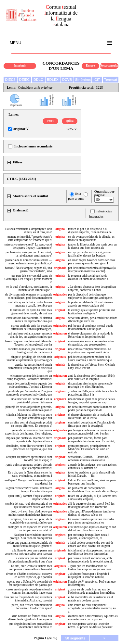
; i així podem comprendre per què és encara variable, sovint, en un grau (91, 544)
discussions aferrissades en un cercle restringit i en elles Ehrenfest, (90, 385)
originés (60, 496)
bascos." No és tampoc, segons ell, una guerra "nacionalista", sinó (28, 270)
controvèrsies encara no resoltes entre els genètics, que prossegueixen (91, 343)
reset (51, 121)
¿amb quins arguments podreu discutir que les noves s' (29, 466)
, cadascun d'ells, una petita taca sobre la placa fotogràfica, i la (93, 393)
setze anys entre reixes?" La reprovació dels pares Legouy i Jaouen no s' (28, 246)
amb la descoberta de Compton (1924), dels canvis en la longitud (92, 377)
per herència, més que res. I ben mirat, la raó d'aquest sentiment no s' (29, 254)
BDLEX (53, 80)
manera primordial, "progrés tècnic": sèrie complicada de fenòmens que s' (30, 238)
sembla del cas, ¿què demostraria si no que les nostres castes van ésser (28, 505)
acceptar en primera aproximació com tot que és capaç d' (29, 459)
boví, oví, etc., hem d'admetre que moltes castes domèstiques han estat (30, 513)
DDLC (38, 80)
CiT (97, 80)
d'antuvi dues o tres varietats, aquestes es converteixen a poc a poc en (93, 618)
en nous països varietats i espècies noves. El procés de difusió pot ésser (90, 625)
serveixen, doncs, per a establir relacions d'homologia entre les (93, 320)
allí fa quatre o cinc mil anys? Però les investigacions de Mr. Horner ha (91, 505)
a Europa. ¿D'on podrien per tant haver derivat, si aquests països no (91, 513)
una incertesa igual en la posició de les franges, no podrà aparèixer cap (91, 401)
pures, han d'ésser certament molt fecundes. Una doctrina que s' (32, 607)
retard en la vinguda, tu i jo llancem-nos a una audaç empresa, (92, 498)
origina (60, 229)
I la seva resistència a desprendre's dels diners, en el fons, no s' (28, 231)
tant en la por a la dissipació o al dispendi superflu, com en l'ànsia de (90, 231)
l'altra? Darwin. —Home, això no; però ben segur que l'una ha (92, 482)
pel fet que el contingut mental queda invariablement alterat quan (90, 327)
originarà (60, 399)
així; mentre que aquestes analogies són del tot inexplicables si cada (92, 529)
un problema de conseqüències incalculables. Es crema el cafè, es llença (93, 490)
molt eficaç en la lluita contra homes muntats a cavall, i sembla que (30, 304)
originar (60, 349)
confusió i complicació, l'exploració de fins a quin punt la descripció (91, 424)
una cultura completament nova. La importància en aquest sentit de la (89, 351)
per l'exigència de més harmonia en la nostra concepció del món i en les (91, 432)
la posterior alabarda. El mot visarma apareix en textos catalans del (90, 304)
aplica (70, 121)
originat (60, 310)
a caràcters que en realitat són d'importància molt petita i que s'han (30, 560)
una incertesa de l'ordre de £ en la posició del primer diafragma (32, 401)
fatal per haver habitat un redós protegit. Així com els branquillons (31, 537)
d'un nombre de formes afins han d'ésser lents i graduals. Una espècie (30, 618)
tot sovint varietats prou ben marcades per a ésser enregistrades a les (91, 521)
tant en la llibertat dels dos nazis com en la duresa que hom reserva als (92, 246)
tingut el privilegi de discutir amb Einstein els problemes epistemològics (29, 359)
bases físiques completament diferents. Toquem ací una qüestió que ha (29, 343)
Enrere (90, 66)
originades (60, 295)
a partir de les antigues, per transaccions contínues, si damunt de (92, 466)
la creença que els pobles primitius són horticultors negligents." (91, 312)
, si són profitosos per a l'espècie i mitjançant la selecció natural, (88, 575)
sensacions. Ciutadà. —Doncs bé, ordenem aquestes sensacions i (88, 459)
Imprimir (20, 66)
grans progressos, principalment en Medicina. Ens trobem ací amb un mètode (89, 449)
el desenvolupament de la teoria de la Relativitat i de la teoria (90, 416)
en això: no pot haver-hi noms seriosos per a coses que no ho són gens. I (91, 262)
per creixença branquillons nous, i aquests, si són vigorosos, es (88, 537)
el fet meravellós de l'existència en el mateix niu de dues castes (90, 599)
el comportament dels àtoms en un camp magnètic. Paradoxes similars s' (29, 377)
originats (60, 357)
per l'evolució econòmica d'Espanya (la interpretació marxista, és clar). (92, 270)
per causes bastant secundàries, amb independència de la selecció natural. (90, 560)
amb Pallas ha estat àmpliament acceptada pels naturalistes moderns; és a (92, 608)
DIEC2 (10, 80)
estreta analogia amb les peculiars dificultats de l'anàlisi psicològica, (31, 327)
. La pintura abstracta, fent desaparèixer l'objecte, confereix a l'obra (92, 288)
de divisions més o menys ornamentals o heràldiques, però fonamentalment (29, 296)
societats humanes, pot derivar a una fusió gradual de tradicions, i (30, 351)
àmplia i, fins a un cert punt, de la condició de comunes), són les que (31, 521)
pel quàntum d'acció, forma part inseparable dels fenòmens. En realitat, (91, 440)
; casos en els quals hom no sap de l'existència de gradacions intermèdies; (91, 591)
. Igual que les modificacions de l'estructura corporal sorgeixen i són (90, 568)
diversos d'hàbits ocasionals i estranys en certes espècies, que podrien (29, 575)
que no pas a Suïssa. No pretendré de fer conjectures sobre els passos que (29, 583)
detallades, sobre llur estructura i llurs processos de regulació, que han (29, 448)
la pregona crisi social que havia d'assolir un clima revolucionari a (88, 277)
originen (60, 391)
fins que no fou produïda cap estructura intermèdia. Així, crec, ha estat (28, 599)
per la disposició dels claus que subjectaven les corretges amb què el (90, 296)
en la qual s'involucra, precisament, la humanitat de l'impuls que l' (29, 288)
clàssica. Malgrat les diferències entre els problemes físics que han (29, 416)
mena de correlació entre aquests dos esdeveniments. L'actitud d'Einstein (30, 385)
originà (60, 276)
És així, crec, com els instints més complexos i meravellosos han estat (31, 568)
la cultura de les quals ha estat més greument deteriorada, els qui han (31, 312)
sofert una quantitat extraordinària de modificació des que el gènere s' (30, 544)
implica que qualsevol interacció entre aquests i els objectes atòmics (29, 440)
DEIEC (25, 80)
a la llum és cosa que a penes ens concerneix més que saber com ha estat (28, 552)
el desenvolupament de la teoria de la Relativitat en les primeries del (90, 335)
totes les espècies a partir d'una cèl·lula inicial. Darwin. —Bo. (91, 474)
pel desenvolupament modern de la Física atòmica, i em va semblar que (90, 359)
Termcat (111, 80)
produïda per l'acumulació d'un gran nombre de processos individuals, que (29, 393)
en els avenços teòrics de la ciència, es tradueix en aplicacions (91, 238)
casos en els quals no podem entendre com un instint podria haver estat (29, 591)
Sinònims (83, 80)
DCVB (67, 80)
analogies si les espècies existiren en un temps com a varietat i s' (30, 529)
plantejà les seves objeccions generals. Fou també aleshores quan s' (29, 409)
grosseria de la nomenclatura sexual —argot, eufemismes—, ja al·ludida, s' (28, 262)
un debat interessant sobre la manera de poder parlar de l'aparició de (92, 409)
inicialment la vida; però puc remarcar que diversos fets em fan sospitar (91, 552)
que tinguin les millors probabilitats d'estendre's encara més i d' (30, 625)
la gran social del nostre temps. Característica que (29, 490)
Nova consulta (109, 66)
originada (60, 268)
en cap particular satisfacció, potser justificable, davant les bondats (89, 254)
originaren (60, 334)
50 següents (75, 638)
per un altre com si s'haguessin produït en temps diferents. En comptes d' (29, 424)
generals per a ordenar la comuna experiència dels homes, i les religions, (28, 432)
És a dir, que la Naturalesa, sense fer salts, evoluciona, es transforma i (30, 474)
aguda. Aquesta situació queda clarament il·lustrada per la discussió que (30, 368)
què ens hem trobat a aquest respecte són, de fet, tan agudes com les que (30, 335)
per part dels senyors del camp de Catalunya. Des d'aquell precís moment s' (28, 279)
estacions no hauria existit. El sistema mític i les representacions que (29, 320)
